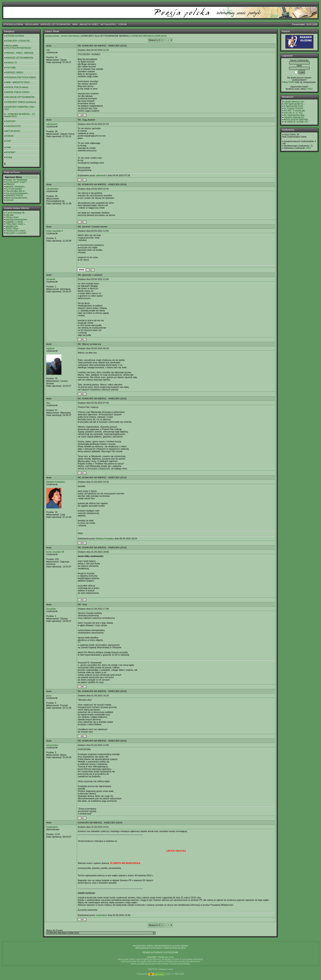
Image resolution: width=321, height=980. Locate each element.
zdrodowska (52, 189)
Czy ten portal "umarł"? (16, 182)
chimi (308, 148)
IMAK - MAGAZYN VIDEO (85, 24)
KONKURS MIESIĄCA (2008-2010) (149, 36)
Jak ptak (10, 215)
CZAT (8, 141)
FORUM (122, 24)
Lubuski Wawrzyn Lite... (295, 102)
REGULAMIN (32, 24)
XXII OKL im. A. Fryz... (294, 113)
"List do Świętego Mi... (16, 213)
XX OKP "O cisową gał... (295, 111)
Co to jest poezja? (14, 189)
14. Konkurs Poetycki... (294, 108)
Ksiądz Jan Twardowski (17, 180)
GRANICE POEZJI (14, 196)
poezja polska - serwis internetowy (62, 36)
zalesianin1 (52, 124)
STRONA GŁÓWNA (13, 24)
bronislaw (51, 609)
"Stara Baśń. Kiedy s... (16, 224)
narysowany (52, 745)
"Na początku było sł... (16, 191)
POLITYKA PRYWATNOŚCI (19, 48)
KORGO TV (11, 63)
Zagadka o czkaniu (15, 222)
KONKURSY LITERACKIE (18, 41)
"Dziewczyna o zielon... (16, 231)
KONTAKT (11, 152)
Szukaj (9, 157)
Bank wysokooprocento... (17, 198)
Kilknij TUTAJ (288, 82)
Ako (48, 403)
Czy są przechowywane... (18, 193)
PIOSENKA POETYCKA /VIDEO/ (21, 77)
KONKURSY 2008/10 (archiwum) (21, 102)
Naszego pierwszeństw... (17, 220)
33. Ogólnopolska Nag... (295, 115)
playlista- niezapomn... (16, 187)
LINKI (8, 147)
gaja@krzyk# (12, 226)
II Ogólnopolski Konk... (294, 106)
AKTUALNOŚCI (108, 24)
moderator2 (52, 827)
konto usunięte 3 (55, 231)
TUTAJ (309, 89)
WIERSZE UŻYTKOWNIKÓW (55, 24)
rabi (48, 50)
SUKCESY (11, 121)
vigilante (50, 348)
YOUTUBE (11, 68)
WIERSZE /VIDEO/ (15, 73)
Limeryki (10, 200)
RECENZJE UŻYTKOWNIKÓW (20, 97)
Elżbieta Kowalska (55, 482)
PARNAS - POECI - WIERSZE (20, 53)
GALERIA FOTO (13, 126)
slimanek (51, 279)
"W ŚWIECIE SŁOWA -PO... (297, 122)
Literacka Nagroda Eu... (295, 117)
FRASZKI (10, 184)
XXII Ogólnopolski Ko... (294, 104)
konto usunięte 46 (55, 552)
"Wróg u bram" (13, 217)
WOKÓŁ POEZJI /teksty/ (17, 87)
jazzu (49, 695)
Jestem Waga (12, 229)
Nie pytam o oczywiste (16, 233)
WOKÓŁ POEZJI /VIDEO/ (18, 92)
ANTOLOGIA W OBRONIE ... (297, 120)
